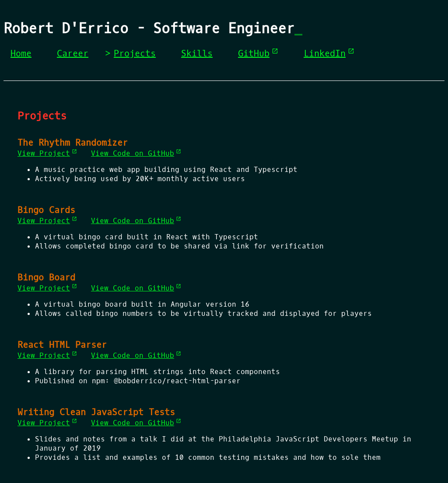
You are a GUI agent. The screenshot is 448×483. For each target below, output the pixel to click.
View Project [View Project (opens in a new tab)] (47, 153)
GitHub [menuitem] (258, 54)
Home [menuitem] (21, 54)
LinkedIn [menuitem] (329, 54)
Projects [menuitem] (135, 54)
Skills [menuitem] (197, 54)
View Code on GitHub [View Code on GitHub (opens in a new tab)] (136, 153)
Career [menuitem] (73, 54)
